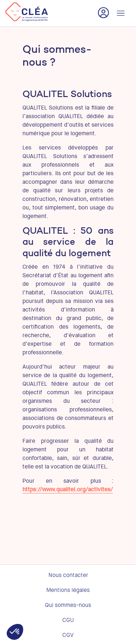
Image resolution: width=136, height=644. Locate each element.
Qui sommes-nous (68, 605)
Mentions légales (68, 590)
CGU (68, 620)
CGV (68, 635)
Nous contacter (68, 575)
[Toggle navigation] (121, 13)
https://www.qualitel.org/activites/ (68, 490)
